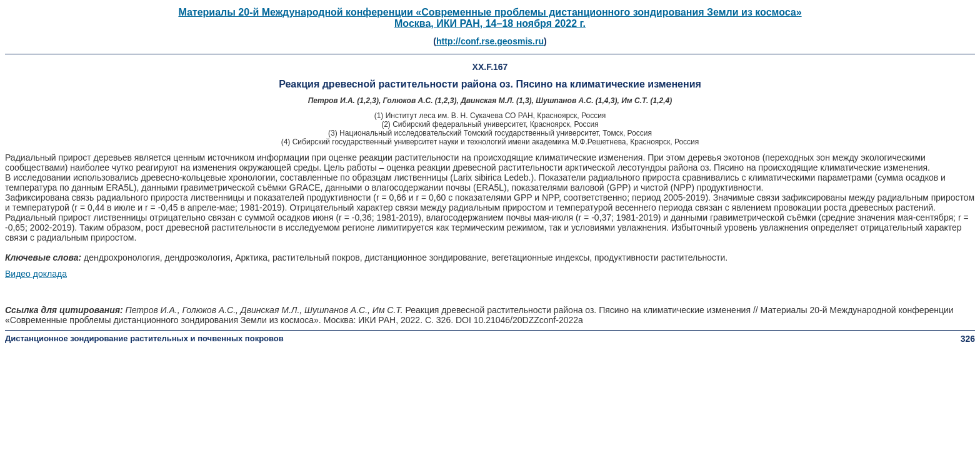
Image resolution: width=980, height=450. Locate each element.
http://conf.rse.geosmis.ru (490, 41)
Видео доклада (36, 274)
